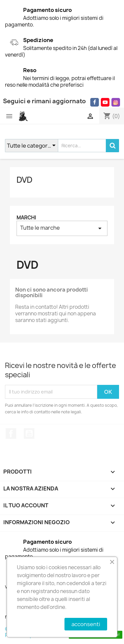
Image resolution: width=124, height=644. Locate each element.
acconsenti (86, 624)
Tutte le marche (62, 228)
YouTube (29, 434)
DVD (24, 180)
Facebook (11, 434)
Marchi (26, 218)
